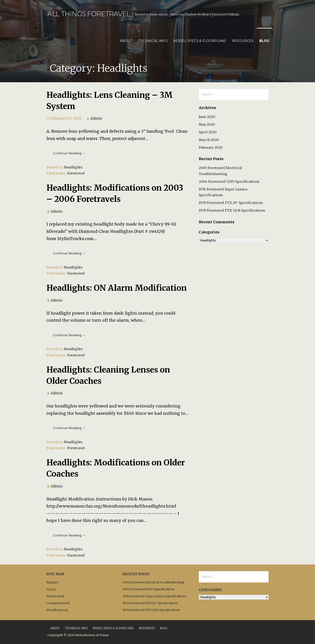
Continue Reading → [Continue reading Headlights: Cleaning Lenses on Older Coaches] (69, 428)
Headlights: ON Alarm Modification (117, 288)
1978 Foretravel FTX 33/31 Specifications (232, 210)
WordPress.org (57, 610)
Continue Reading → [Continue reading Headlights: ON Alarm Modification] (69, 335)
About (126, 41)
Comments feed (58, 603)
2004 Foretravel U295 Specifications (229, 182)
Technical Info (153, 41)
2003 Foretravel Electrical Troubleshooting (153, 582)
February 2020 (211, 147)
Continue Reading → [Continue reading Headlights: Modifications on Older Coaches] (69, 535)
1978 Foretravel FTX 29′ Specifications (231, 203)
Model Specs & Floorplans (200, 41)
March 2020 (209, 140)
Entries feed (55, 596)
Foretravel (76, 173)
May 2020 (207, 124)
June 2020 (207, 117)
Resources (243, 41)
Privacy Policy (204, 628)
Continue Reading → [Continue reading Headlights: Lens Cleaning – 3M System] (69, 153)
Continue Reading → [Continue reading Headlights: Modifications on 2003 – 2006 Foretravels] (69, 253)
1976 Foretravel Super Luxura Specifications (154, 596)
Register (52, 582)
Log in (51, 589)
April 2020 (208, 132)
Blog (264, 41)
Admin (96, 118)
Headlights (73, 167)
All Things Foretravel (89, 14)
